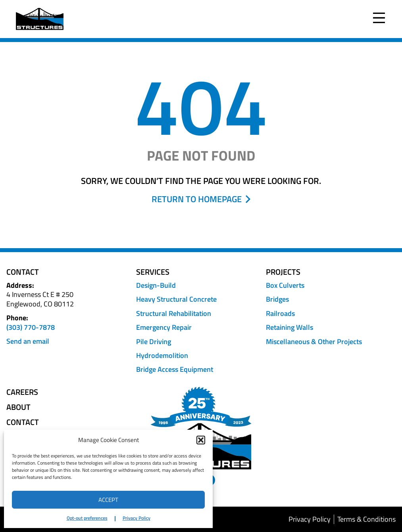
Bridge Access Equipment (175, 369)
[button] (201, 440)
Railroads (280, 313)
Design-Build (156, 285)
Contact (23, 422)
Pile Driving (154, 342)
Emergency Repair (164, 327)
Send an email (28, 341)
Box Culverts (285, 285)
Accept (108, 500)
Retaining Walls (289, 327)
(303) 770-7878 (31, 327)
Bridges (277, 299)
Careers (22, 392)
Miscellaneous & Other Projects (314, 342)
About (18, 407)
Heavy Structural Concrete (176, 299)
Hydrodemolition (162, 355)
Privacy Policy (137, 518)
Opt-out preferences (87, 518)
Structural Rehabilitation (174, 313)
